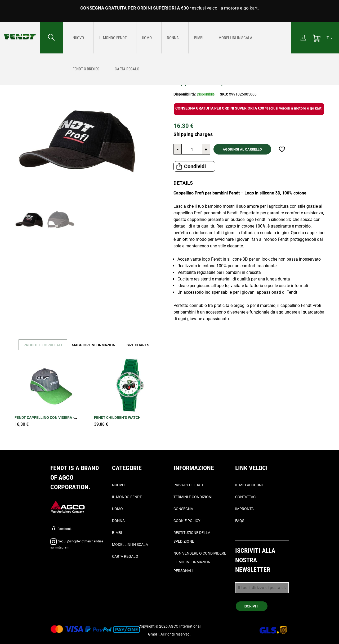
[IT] (329, 38)
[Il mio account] (303, 38)
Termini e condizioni (193, 497)
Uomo (117, 509)
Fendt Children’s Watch (117, 418)
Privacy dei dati (188, 485)
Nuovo (118, 485)
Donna (118, 521)
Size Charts (144, 345)
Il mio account (249, 485)
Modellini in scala (130, 545)
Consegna (183, 509)
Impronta (244, 509)
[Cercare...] (52, 38)
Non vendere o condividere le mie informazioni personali (200, 562)
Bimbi (117, 533)
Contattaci (246, 497)
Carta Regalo (125, 556)
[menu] (177, 38)
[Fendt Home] (20, 31)
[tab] (42, 345)
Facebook (61, 529)
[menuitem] (76, 38)
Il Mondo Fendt (127, 497)
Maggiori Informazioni (98, 345)
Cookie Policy (187, 521)
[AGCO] (68, 507)
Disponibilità (184, 94)
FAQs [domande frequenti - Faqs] (240, 521)
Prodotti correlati (44, 345)
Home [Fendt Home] (8, 61)
